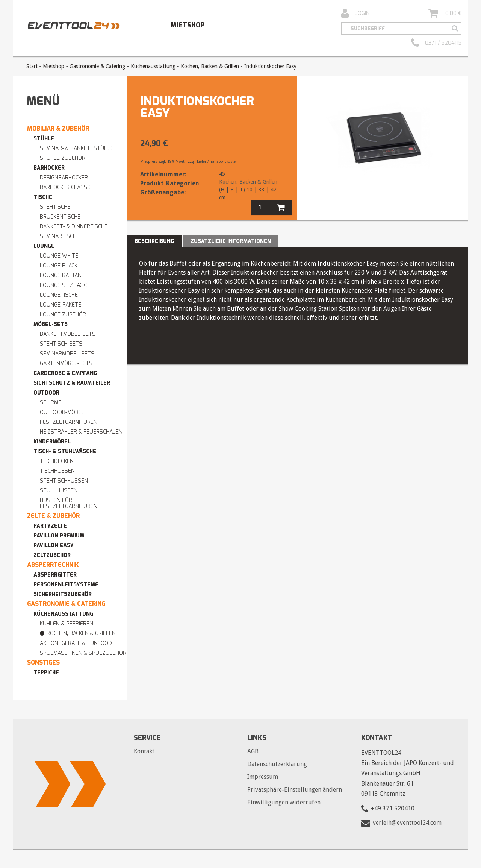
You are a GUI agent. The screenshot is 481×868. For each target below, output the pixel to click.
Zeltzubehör (52, 555)
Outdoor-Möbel (62, 412)
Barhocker (49, 168)
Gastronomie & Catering (97, 66)
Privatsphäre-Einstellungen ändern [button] (295, 790)
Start (32, 66)
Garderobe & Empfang (65, 373)
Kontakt (144, 751)
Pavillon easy (54, 546)
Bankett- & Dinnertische (74, 227)
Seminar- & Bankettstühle (77, 148)
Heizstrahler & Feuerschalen (81, 432)
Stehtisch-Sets (61, 344)
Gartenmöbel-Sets (66, 363)
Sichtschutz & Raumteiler (72, 383)
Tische (43, 197)
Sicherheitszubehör (63, 594)
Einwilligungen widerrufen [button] (284, 802)
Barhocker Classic (66, 187)
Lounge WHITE (59, 256)
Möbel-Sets (51, 324)
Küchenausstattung (153, 66)
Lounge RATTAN (61, 275)
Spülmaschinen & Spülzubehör (83, 653)
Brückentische (60, 217)
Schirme (51, 403)
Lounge (44, 246)
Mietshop (188, 25)
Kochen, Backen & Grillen (210, 66)
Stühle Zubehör (63, 158)
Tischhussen (57, 471)
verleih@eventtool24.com (407, 823)
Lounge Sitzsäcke (64, 285)
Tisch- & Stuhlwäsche (65, 451)
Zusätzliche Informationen (231, 241)
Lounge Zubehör (63, 315)
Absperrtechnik (53, 565)
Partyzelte (50, 526)
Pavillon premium (59, 536)
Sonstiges (43, 662)
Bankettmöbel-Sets (68, 334)
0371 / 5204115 (436, 43)
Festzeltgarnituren (69, 422)
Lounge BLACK (59, 266)
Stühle (44, 139)
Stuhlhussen (59, 491)
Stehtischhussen (64, 481)
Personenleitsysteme (66, 585)
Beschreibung (154, 241)
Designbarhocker (64, 178)
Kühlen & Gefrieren (67, 624)
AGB (253, 751)
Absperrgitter (55, 575)
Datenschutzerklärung (277, 764)
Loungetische (59, 295)
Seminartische (60, 236)
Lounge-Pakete (61, 305)
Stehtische (55, 207)
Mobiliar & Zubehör (58, 128)
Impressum (263, 777)
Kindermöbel (52, 442)
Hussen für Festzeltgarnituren (69, 503)
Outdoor (46, 393)
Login (355, 14)
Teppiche (46, 673)
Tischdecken (57, 461)
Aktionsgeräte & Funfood (76, 643)
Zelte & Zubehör (53, 516)
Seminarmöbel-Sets (67, 354)
